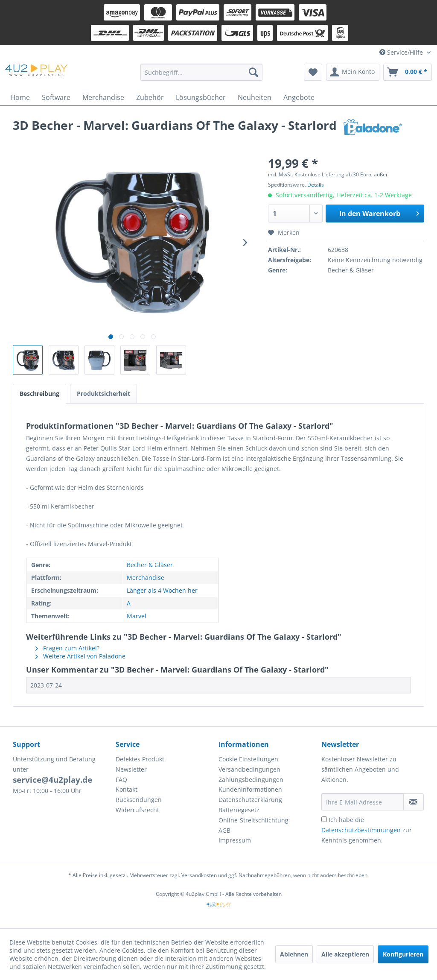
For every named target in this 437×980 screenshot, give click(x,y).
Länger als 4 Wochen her (162, 590)
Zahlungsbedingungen (251, 780)
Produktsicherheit (103, 393)
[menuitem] (202, 72)
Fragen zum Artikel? (67, 648)
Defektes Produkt (140, 759)
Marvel (137, 616)
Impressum (235, 840)
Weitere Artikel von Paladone (80, 656)
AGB (224, 830)
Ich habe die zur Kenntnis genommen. (367, 830)
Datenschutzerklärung (250, 800)
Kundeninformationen (250, 789)
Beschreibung (39, 393)
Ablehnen (294, 954)
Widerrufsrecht (137, 810)
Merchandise (146, 578)
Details (316, 185)
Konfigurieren (403, 954)
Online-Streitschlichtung (253, 820)
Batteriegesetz (239, 810)
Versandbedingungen (249, 769)
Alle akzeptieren (345, 954)
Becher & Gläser (150, 565)
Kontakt (127, 789)
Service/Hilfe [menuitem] (402, 52)
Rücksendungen (139, 800)
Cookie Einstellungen (248, 759)
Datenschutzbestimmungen (361, 830)
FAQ (121, 780)
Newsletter (131, 769)
